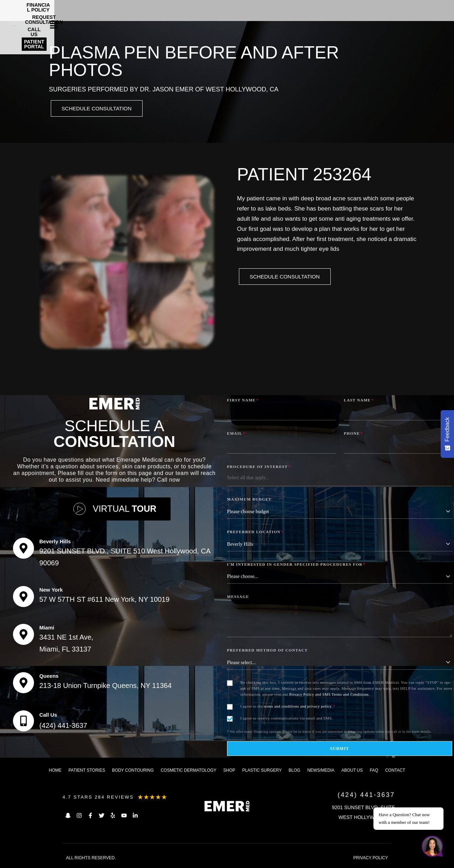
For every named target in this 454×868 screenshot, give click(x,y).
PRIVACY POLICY (371, 859)
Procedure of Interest (259, 468)
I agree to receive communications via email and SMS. (287, 719)
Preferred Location (255, 533)
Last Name (359, 401)
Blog (294, 771)
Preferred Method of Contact (267, 651)
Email (236, 434)
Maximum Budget (249, 500)
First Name (243, 401)
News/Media (321, 771)
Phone (354, 434)
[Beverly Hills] (23, 549)
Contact (395, 771)
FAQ (374, 771)
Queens (49, 677)
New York (51, 591)
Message (238, 598)
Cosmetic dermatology (189, 771)
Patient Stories (87, 771)
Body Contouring (133, 771)
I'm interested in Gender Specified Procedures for (296, 565)
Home (55, 771)
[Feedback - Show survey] (447, 434)
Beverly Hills (55, 542)
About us (352, 771)
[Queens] (23, 684)
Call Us (48, 716)
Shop (229, 771)
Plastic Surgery (262, 771)
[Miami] (23, 635)
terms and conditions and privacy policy (298, 707)
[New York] (23, 598)
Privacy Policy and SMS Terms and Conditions (329, 695)
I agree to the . (288, 707)
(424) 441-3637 (63, 726)
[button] (437, 9)
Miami (47, 629)
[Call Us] (23, 722)
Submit (340, 750)
